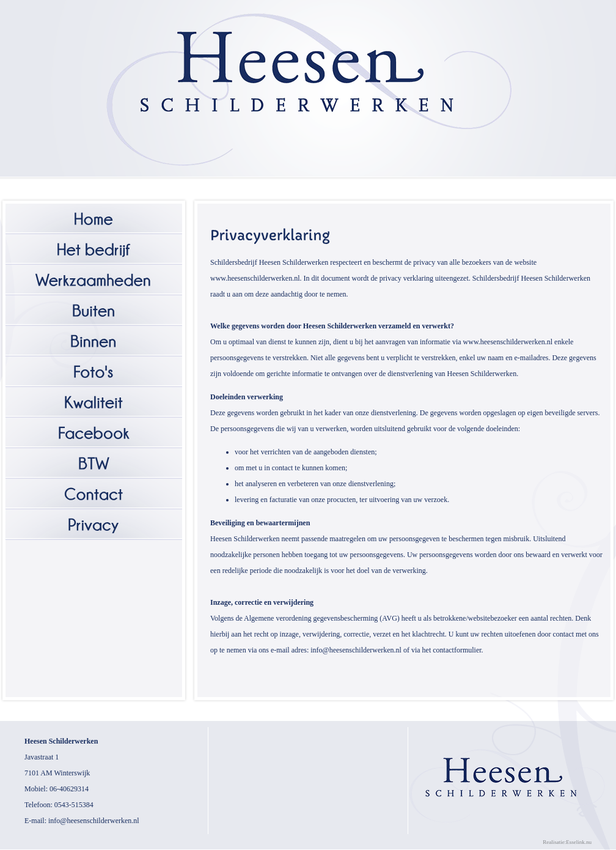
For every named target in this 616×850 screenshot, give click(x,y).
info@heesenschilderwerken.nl (94, 821)
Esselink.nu (579, 842)
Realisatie (554, 842)
